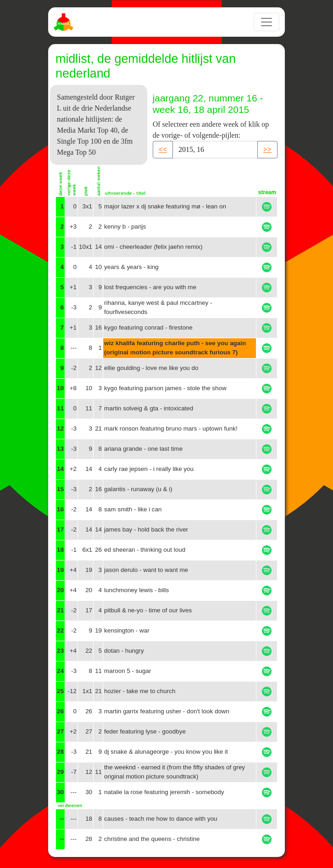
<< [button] (163, 149)
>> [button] (267, 149)
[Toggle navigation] (266, 22)
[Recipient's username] (215, 150)
